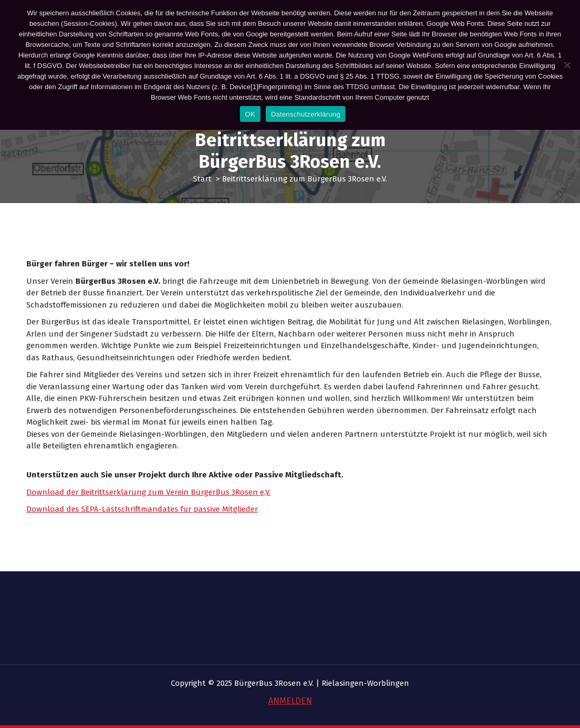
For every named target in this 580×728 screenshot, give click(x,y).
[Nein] (567, 65)
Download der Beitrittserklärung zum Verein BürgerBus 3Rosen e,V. (148, 511)
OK (250, 114)
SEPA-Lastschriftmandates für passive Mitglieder (170, 528)
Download (46, 528)
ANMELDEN (290, 701)
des (74, 528)
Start (202, 179)
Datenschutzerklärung (306, 114)
